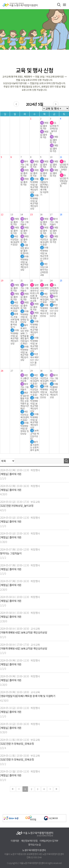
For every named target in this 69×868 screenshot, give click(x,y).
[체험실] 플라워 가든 (11, 474)
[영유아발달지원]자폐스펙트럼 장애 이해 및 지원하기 (28, 696)
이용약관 (15, 841)
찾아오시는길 (34, 845)
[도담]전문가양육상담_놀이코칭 (17, 506)
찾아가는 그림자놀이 (11, 553)
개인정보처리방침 (29, 841)
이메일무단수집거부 (49, 841)
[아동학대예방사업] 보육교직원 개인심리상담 (24, 633)
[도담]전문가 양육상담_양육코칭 (17, 744)
